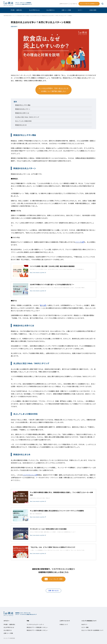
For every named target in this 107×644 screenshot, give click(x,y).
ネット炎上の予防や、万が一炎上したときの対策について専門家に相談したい (53, 90)
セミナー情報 (85, 627)
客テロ (43, 305)
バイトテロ (80, 242)
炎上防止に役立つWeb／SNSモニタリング (27, 117)
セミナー (80, 10)
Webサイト (84, 624)
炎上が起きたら (51, 10)
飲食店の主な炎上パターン (23, 109)
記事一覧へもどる (53, 591)
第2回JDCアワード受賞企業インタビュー (37, 630)
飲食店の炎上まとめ (21, 125)
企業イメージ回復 (66, 10)
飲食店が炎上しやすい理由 (23, 105)
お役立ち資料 (93, 10)
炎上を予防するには (34, 10)
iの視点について (64, 624)
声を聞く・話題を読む (16, 10)
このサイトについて (63, 4)
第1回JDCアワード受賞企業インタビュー (37, 627)
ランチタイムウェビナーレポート (35, 624)
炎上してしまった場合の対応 (23, 121)
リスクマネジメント (30, 475)
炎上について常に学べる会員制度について (89, 4)
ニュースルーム (74, 4)
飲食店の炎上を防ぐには (22, 113)
